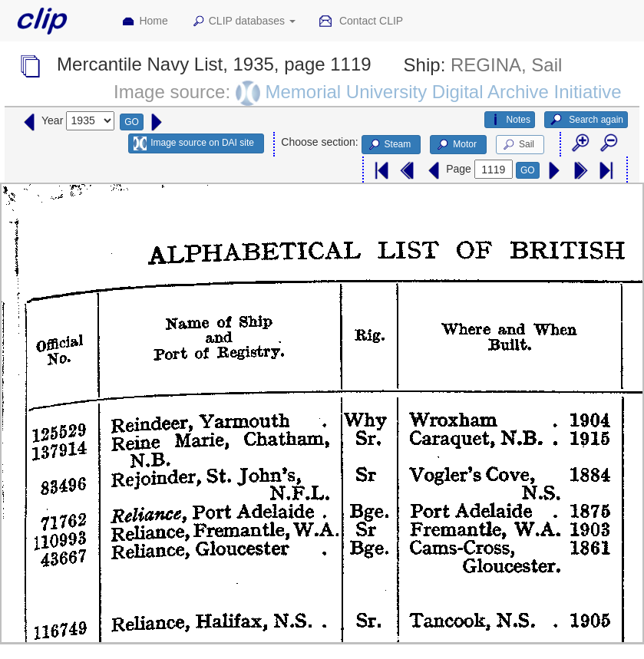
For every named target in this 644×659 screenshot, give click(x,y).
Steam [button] (389, 145)
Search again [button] (586, 120)
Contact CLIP (361, 21)
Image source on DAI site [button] (194, 143)
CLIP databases (243, 21)
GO (132, 122)
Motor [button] (456, 145)
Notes (510, 120)
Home (144, 21)
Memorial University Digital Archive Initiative (443, 92)
